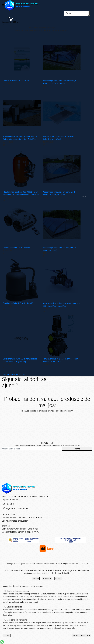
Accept (58, 578)
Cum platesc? (21, 529)
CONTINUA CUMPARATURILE (14, 375)
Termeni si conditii (25, 532)
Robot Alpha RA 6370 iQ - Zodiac (16, 248)
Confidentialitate (9, 532)
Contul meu (36, 518)
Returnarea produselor (17, 521)
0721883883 (8, 504)
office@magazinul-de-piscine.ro (16, 508)
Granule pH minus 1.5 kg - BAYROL (17, 81)
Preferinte (47, 578)
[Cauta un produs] (89, 13)
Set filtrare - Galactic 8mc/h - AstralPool (19, 303)
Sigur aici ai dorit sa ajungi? (67, 381)
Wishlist (28, 518)
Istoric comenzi (9, 518)
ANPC (36, 532)
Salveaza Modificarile (82, 635)
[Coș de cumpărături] (10, 20)
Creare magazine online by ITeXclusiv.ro (72, 564)
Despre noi (33, 529)
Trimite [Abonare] (77, 449)
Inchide (36, 578)
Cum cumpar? (8, 529)
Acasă (50, 381)
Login (4, 521)
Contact (20, 518)
